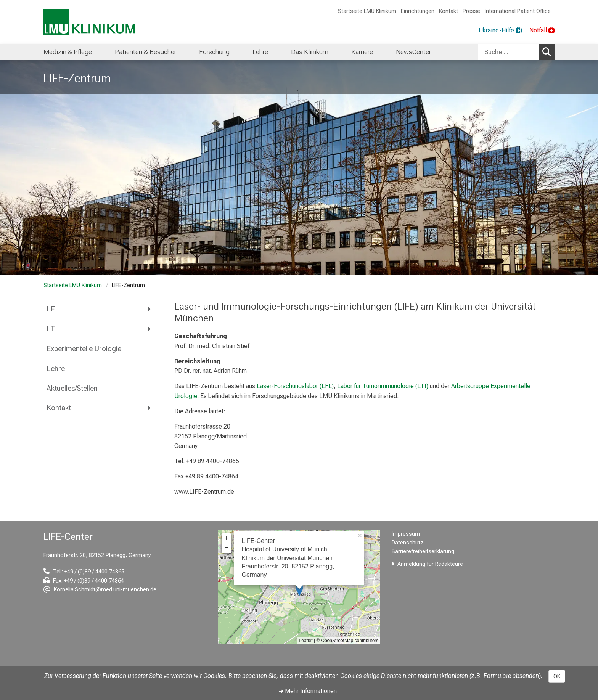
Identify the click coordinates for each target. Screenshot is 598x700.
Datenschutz (408, 543)
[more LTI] (149, 329)
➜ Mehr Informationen (308, 691)
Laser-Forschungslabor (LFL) (295, 386)
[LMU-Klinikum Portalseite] (89, 22)
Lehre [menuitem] (260, 52)
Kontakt (448, 11)
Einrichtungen (418, 11)
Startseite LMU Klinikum (367, 11)
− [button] (227, 548)
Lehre (56, 368)
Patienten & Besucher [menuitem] (145, 52)
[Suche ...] (508, 52)
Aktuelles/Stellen (72, 388)
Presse (471, 11)
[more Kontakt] (149, 408)
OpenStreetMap (337, 641)
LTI (52, 329)
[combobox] (516, 52)
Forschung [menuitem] (214, 52)
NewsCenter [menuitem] (413, 52)
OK (557, 676)
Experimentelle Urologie (84, 349)
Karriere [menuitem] (362, 52)
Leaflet (306, 641)
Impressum (406, 534)
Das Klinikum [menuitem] (310, 52)
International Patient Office (518, 11)
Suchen (548, 51)
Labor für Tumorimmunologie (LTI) (383, 386)
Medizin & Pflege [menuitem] (68, 52)
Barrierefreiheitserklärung (423, 551)
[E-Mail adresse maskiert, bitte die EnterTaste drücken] (100, 590)
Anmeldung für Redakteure (430, 564)
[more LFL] (149, 309)
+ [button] (227, 538)
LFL (53, 309)
